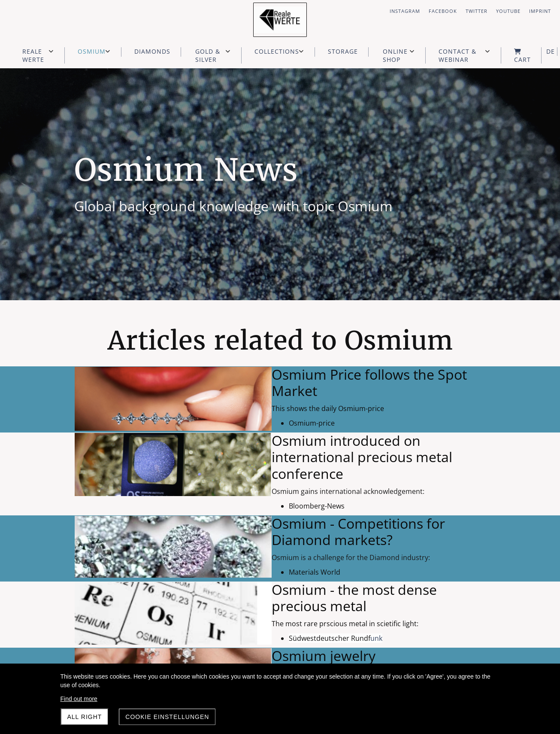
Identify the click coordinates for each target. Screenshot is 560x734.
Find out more (79, 699)
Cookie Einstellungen (167, 717)
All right (85, 717)
